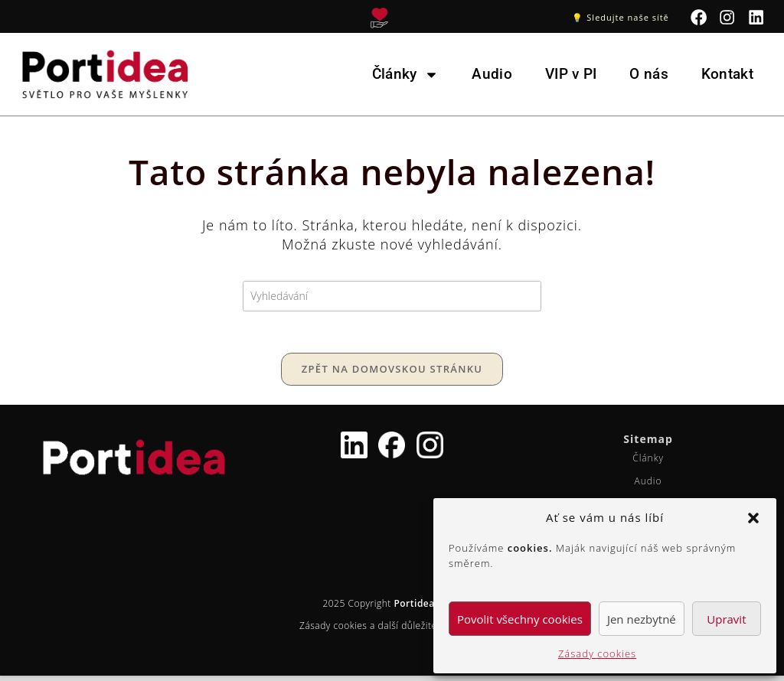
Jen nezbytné (642, 619)
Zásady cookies (597, 653)
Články (406, 75)
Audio (492, 74)
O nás (649, 74)
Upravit (726, 619)
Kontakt (727, 74)
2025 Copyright (392, 609)
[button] (753, 518)
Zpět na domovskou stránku (392, 374)
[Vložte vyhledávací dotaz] (392, 297)
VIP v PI (571, 74)
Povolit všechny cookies (520, 619)
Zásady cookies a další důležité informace (392, 630)
